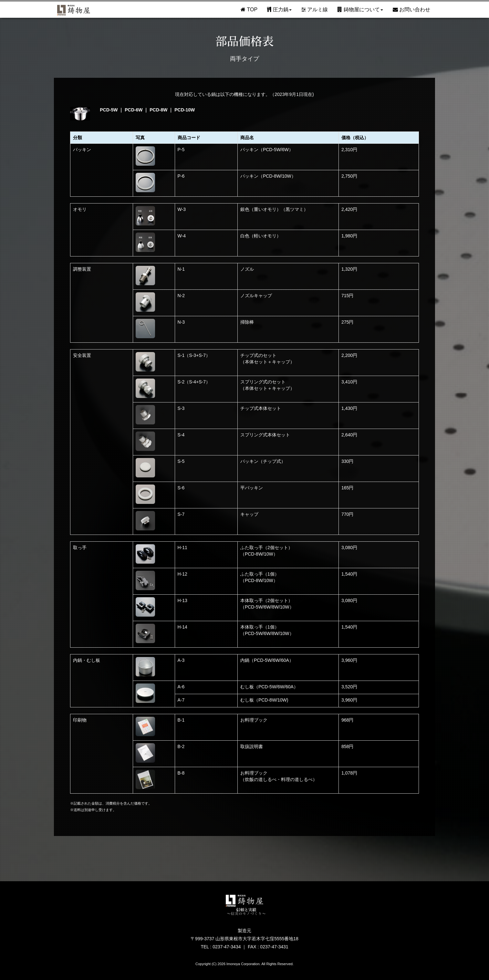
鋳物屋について (360, 10)
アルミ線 (315, 10)
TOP (249, 10)
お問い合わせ (411, 10)
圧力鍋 (279, 10)
